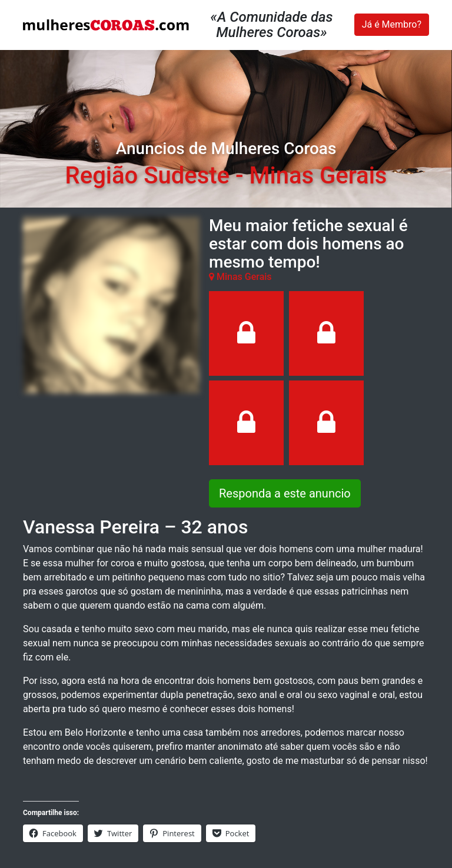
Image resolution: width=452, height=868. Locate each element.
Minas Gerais (318, 176)
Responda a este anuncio (285, 493)
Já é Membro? (392, 24)
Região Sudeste (147, 176)
